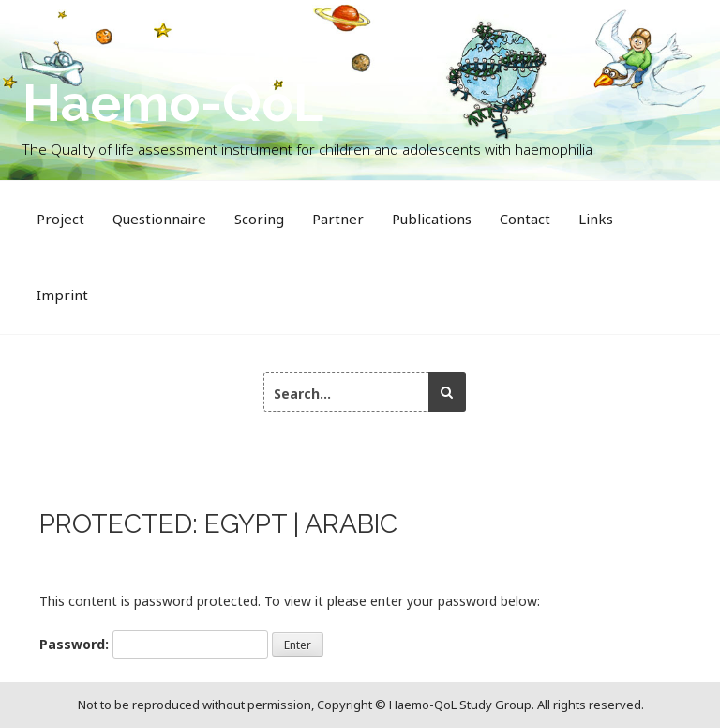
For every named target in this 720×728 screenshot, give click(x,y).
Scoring (259, 219)
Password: (154, 645)
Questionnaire (159, 219)
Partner (338, 219)
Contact (525, 219)
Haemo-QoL (173, 103)
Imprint (62, 295)
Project (60, 219)
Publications (432, 219)
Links (596, 219)
